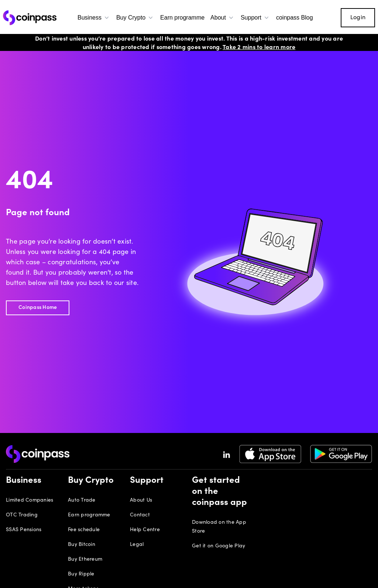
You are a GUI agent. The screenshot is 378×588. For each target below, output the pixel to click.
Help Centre (145, 530)
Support (255, 18)
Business (94, 18)
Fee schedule (84, 530)
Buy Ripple (81, 574)
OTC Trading (22, 515)
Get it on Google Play (219, 546)
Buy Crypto (135, 18)
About (223, 18)
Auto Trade (82, 501)
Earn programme (182, 18)
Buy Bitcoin (82, 545)
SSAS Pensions (24, 530)
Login (358, 18)
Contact (140, 515)
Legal (137, 545)
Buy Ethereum (85, 560)
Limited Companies (30, 501)
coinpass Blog (295, 18)
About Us (141, 501)
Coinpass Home (38, 308)
